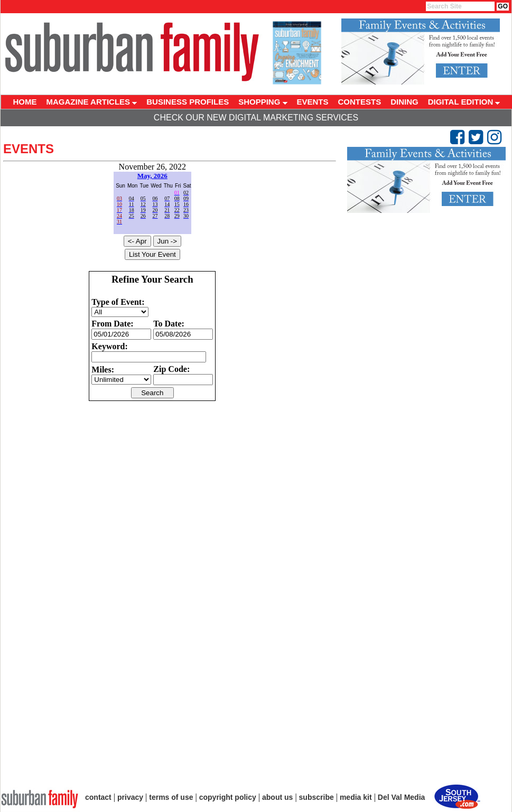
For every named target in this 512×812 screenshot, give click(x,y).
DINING (404, 102)
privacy (130, 797)
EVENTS (313, 102)
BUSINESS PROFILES (188, 102)
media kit (356, 797)
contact (98, 797)
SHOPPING (263, 102)
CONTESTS (360, 102)
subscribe (316, 797)
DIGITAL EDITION (464, 102)
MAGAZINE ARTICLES (92, 102)
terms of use (171, 797)
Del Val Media (401, 797)
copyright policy (228, 797)
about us (277, 797)
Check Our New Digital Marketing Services (256, 118)
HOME (25, 102)
